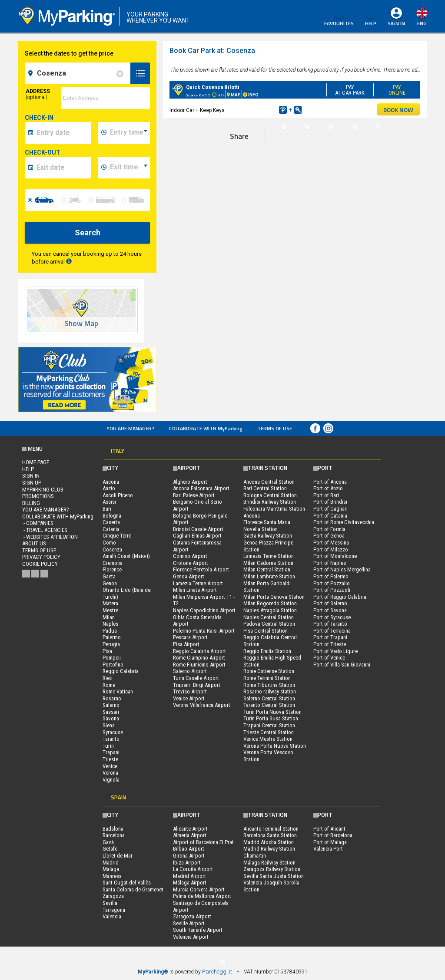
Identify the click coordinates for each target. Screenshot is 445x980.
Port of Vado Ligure (335, 651)
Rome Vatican (118, 691)
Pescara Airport (190, 637)
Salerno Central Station (269, 698)
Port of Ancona (330, 482)
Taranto (111, 739)
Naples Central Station (269, 617)
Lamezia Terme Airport (198, 583)
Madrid (111, 863)
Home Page (36, 462)
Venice (110, 766)
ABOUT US (34, 543)
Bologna (112, 516)
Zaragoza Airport (192, 916)
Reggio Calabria (121, 671)
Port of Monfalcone (335, 556)
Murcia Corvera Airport (199, 889)
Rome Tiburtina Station (269, 685)
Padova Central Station (269, 624)
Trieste (110, 759)
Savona (111, 718)
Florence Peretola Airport (201, 569)
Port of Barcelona (333, 835)
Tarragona (114, 910)
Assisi (109, 502)
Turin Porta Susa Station (271, 718)
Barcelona (114, 835)
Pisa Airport (186, 644)
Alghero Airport (190, 482)
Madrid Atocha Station (269, 842)
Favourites (339, 17)
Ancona (111, 482)
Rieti (108, 678)
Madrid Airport (189, 876)
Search (88, 233)
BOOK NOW (398, 110)
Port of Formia (329, 529)
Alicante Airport (190, 829)
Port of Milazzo (331, 549)
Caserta (111, 522)
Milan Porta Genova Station (274, 597)
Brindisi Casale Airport (198, 529)
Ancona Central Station (269, 482)
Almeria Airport (190, 835)
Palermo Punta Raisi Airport (204, 631)
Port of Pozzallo (332, 583)
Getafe (110, 849)
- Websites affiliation (50, 537)
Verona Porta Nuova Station (275, 746)
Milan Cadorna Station (268, 563)
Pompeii (112, 658)
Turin (108, 746)
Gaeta (109, 576)
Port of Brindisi (330, 502)
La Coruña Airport (193, 869)
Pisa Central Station (266, 631)
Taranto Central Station (269, 705)
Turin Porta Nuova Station (272, 712)
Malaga (111, 869)
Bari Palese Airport (194, 495)
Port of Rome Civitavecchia (344, 522)
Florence (112, 569)
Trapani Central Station (269, 725)
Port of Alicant (329, 829)
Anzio (109, 488)
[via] (106, 98)
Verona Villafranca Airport (202, 705)
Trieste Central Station (269, 732)
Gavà (108, 842)
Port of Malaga (330, 842)
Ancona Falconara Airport (201, 488)
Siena (109, 725)
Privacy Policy (41, 557)
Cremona (113, 563)
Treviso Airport (190, 691)
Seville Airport (189, 923)
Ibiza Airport (187, 863)
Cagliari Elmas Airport (197, 536)
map (399, 54)
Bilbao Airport (189, 849)
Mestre (110, 610)
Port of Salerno (330, 603)
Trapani (111, 752)
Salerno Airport (190, 671)
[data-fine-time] (129, 168)
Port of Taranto (330, 624)
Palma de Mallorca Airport (202, 896)
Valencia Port (328, 849)
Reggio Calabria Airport (199, 651)
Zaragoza (113, 896)
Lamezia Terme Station (269, 556)
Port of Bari (326, 495)
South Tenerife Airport (198, 930)
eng (422, 23)
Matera (110, 603)
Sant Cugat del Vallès (127, 883)
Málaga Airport (190, 883)
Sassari (111, 712)
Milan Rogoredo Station (270, 603)
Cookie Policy (40, 564)
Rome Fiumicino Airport (199, 665)
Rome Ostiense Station (269, 671)
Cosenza (112, 549)
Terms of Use (275, 428)
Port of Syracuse (332, 617)
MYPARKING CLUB (43, 490)
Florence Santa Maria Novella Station (267, 526)
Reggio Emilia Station (267, 651)
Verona (110, 773)
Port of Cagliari (330, 509)
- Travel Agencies (45, 530)
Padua (110, 631)
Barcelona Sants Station (270, 835)
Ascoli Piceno (118, 495)
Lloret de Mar (118, 856)
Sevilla (110, 903)
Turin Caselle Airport (196, 678)
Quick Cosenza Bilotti (213, 87)
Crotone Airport (191, 563)
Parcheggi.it (217, 972)
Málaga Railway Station (269, 863)
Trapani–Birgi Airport (197, 685)
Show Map (81, 324)
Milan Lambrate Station (269, 576)
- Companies (38, 523)
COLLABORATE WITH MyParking (206, 428)
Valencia (112, 916)
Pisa (107, 651)
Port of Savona (330, 610)
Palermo (112, 637)
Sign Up (32, 483)
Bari (107, 509)
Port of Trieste (330, 644)
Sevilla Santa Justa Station (274, 876)
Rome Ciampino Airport (199, 658)
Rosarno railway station (270, 691)
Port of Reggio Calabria (340, 597)
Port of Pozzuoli (332, 590)
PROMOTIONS (38, 496)
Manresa (112, 876)
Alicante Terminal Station (271, 829)
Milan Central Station (267, 569)
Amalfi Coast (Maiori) (126, 556)
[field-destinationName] (79, 73)
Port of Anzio (328, 488)
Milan (109, 617)
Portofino (113, 665)
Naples (110, 624)
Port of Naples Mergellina (342, 569)
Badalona (113, 829)
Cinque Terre (117, 536)
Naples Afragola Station (270, 610)
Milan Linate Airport (195, 590)
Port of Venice (329, 658)
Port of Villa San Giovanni (342, 665)
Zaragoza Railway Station (272, 869)
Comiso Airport (190, 556)
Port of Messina (331, 543)
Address (38, 94)
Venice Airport (189, 698)
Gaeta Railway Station (268, 536)
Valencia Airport (191, 937)
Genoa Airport (189, 576)
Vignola (111, 780)
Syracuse (113, 732)
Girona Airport (189, 856)
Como (109, 543)
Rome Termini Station (267, 678)
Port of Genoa (329, 536)
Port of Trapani (330, 637)
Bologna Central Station (270, 495)
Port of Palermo (331, 576)
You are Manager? (130, 428)
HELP (371, 17)
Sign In (396, 23)
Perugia (111, 644)
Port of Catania (330, 516)
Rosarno (112, 698)
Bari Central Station (265, 488)
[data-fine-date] (63, 168)
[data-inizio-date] (63, 133)
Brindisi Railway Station (270, 502)
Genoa (110, 583)
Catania (111, 529)
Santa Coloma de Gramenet (133, 889)
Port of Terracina (332, 631)
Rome (109, 685)
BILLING (31, 503)
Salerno (111, 705)
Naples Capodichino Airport (204, 610)
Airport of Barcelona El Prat (203, 842)
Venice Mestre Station (268, 739)
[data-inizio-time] (129, 133)
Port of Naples (330, 563)
